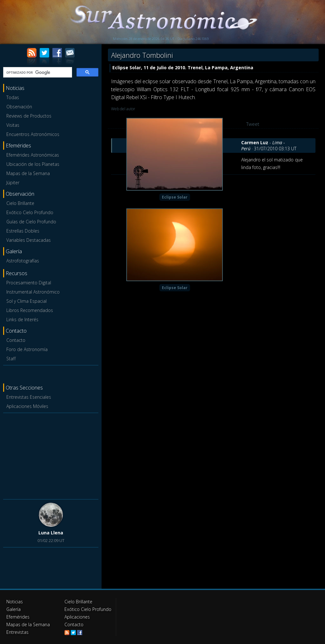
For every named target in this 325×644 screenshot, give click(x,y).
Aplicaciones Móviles (27, 406)
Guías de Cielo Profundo (31, 222)
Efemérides (18, 617)
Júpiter (13, 183)
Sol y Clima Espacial (27, 301)
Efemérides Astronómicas (33, 155)
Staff (11, 359)
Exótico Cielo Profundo (30, 212)
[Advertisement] (51, 455)
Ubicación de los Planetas (33, 164)
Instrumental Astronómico (33, 292)
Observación (19, 107)
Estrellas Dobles (23, 231)
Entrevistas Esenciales (29, 397)
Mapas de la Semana (28, 173)
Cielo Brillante (20, 203)
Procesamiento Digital (29, 283)
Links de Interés (22, 319)
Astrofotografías (23, 261)
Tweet (253, 124)
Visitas (13, 125)
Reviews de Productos (29, 116)
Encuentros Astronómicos (33, 134)
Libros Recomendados (30, 310)
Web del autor (123, 109)
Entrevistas (17, 632)
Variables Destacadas (29, 240)
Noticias (15, 602)
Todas (13, 97)
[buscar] (37, 72)
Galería (13, 609)
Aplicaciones (77, 617)
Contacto (16, 340)
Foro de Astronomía (27, 349)
